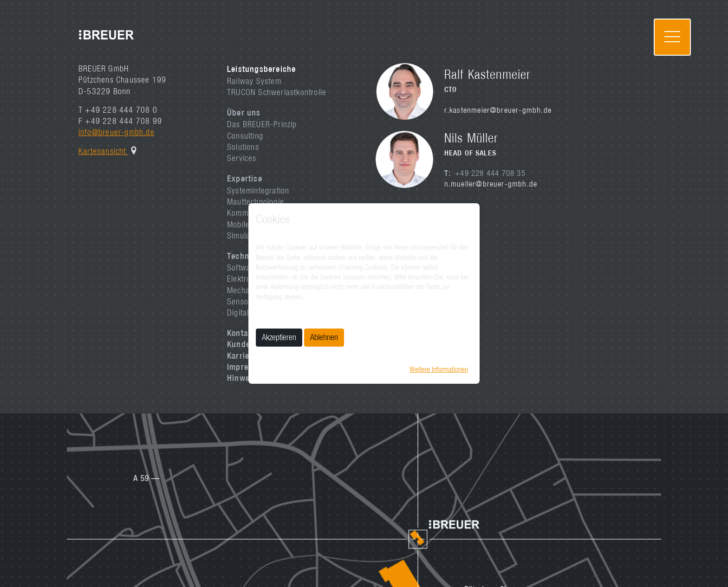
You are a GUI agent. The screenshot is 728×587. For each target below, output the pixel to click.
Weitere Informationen (439, 369)
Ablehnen (324, 337)
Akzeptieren (279, 337)
